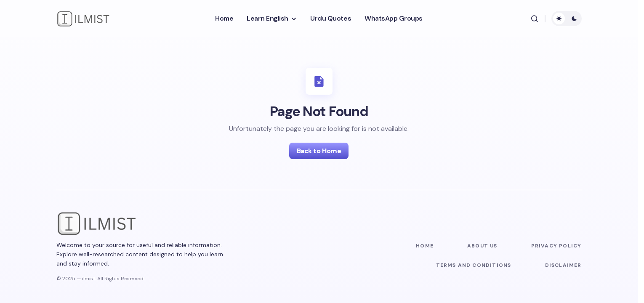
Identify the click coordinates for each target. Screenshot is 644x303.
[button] (535, 19)
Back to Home (319, 151)
